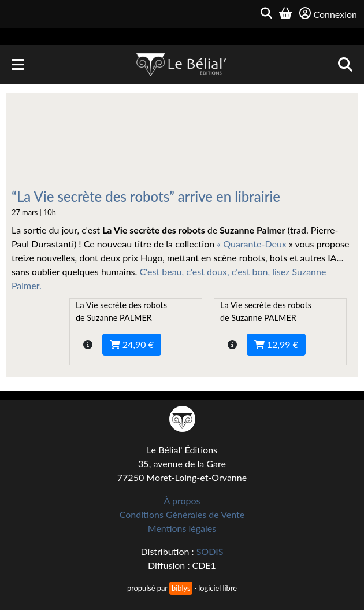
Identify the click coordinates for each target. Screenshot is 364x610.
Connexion (328, 14)
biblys (181, 588)
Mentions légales (182, 528)
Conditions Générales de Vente (182, 514)
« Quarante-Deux (253, 244)
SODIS (210, 551)
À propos (182, 500)
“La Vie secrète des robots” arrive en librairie (146, 196)
